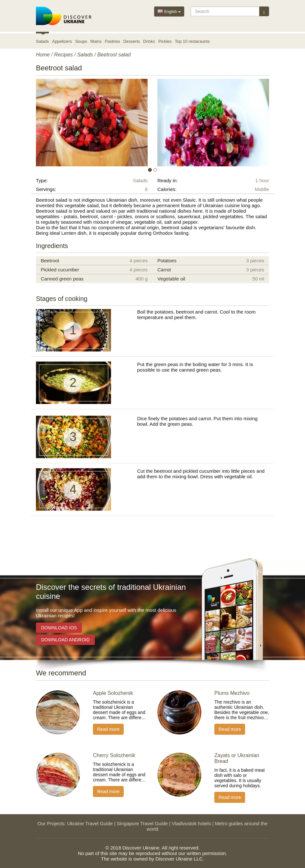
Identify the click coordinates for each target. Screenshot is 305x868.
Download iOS (59, 628)
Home (43, 55)
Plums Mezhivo (232, 693)
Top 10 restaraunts (192, 41)
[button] (53, 123)
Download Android (65, 640)
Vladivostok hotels (191, 823)
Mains (96, 41)
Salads (42, 41)
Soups (81, 41)
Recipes (63, 55)
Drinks (149, 41)
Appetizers (62, 41)
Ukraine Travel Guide (90, 823)
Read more (108, 729)
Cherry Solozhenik (114, 755)
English (169, 11)
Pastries (113, 41)
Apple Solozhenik (113, 693)
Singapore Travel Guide (142, 823)
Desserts (132, 41)
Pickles (165, 41)
